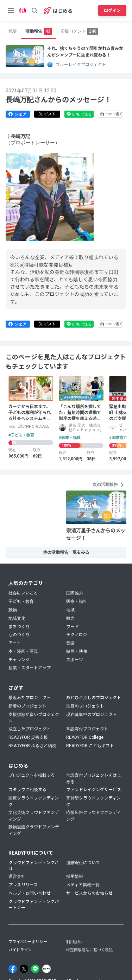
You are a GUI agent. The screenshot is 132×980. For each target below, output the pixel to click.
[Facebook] (13, 969)
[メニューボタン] (11, 11)
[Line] (35, 969)
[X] (24, 969)
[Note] (46, 969)
